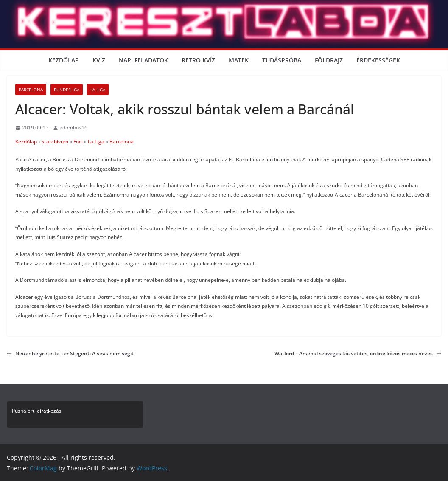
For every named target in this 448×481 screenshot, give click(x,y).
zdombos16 (74, 128)
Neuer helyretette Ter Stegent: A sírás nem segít (70, 353)
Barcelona (31, 90)
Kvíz (99, 60)
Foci (78, 142)
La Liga (98, 90)
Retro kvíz (198, 60)
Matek (239, 60)
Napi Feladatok (143, 60)
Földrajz (329, 60)
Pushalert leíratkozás (37, 411)
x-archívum (55, 142)
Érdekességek (378, 60)
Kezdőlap (64, 60)
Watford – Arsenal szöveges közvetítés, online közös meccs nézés (358, 353)
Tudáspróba (282, 60)
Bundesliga (67, 90)
